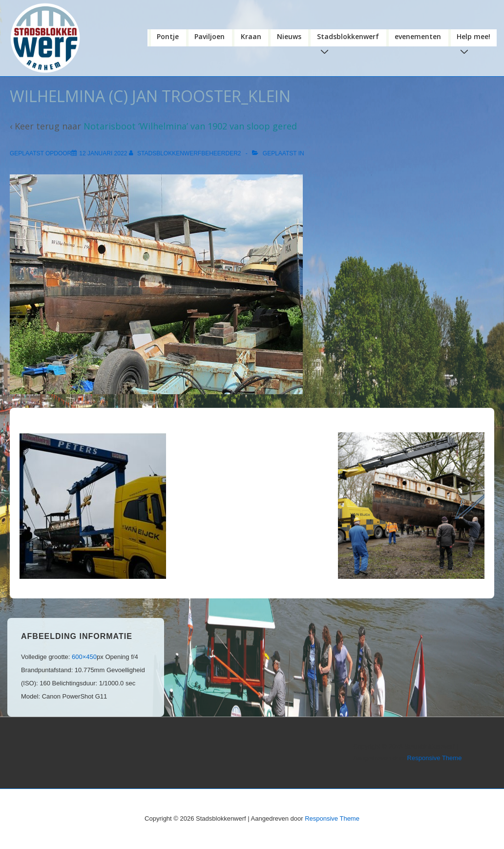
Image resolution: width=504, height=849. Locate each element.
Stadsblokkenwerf (350, 39)
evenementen (418, 36)
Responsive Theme (435, 758)
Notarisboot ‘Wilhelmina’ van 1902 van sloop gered (190, 126)
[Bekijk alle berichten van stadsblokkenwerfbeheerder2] (186, 153)
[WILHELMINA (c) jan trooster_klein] (103, 153)
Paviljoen (210, 36)
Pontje (168, 36)
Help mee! (475, 39)
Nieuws (289, 36)
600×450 (84, 657)
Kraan (251, 36)
